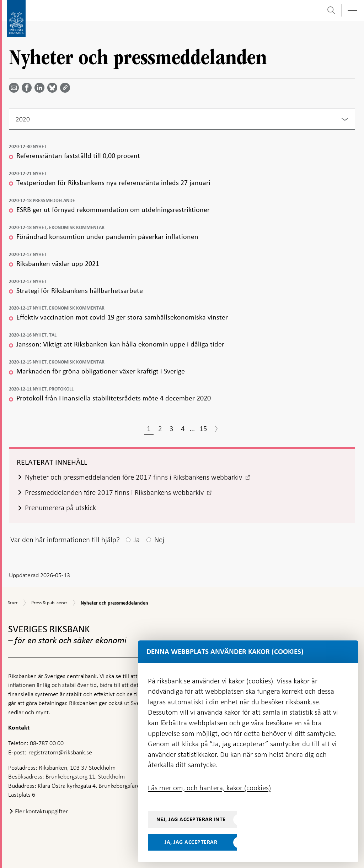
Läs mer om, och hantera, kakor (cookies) (209, 788)
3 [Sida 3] (172, 428)
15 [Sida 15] (203, 428)
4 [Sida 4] (183, 428)
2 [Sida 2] (160, 428)
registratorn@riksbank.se (60, 752)
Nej (159, 540)
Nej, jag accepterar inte (191, 819)
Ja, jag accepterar (191, 842)
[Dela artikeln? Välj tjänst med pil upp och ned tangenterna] (41, 88)
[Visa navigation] (352, 10)
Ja (137, 540)
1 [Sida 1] (149, 428)
